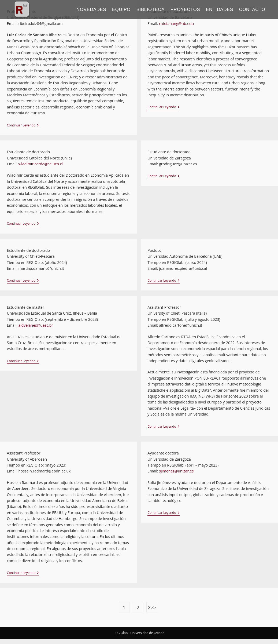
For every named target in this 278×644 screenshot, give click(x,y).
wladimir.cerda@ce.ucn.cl (41, 164)
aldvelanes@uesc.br (36, 325)
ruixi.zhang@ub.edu (176, 23)
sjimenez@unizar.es (176, 471)
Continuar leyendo (23, 125)
